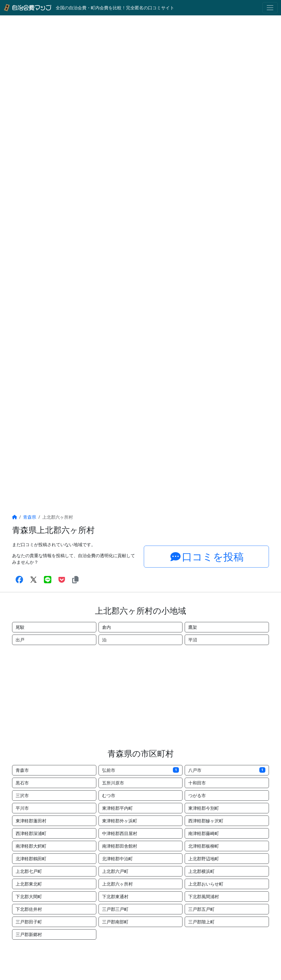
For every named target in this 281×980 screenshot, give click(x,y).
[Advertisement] (140, 697)
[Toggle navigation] (270, 8)
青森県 (30, 517)
